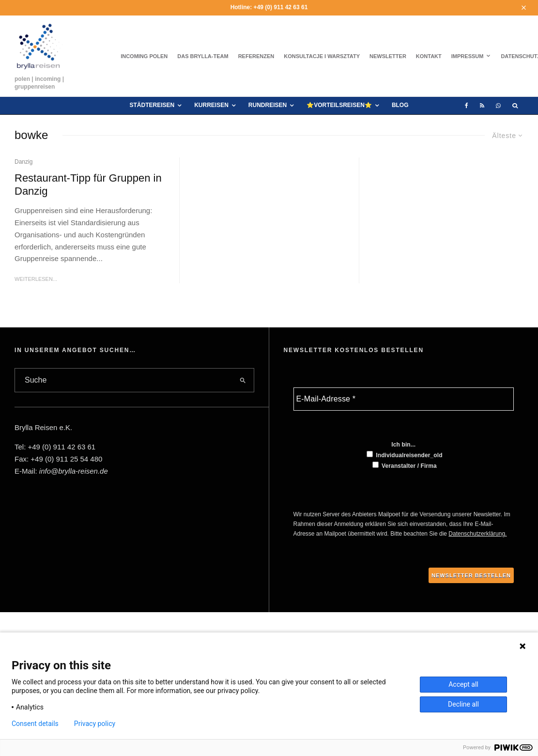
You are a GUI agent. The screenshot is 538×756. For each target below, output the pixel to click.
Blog (400, 105)
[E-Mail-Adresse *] (404, 399)
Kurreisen (211, 105)
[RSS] (482, 106)
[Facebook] (467, 106)
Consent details (35, 724)
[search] (243, 380)
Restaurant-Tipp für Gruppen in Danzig (88, 184)
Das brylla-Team (203, 56)
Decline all (463, 704)
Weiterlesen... (36, 279)
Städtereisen (152, 105)
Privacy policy (95, 724)
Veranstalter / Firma (405, 465)
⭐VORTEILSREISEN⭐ (339, 105)
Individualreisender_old (405, 455)
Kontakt (429, 56)
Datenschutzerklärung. (477, 534)
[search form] (123, 380)
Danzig (23, 162)
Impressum (468, 56)
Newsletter (388, 56)
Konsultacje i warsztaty (322, 56)
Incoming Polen (144, 56)
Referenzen (256, 56)
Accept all (463, 684)
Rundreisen (268, 105)
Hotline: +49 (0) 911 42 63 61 (269, 7)
